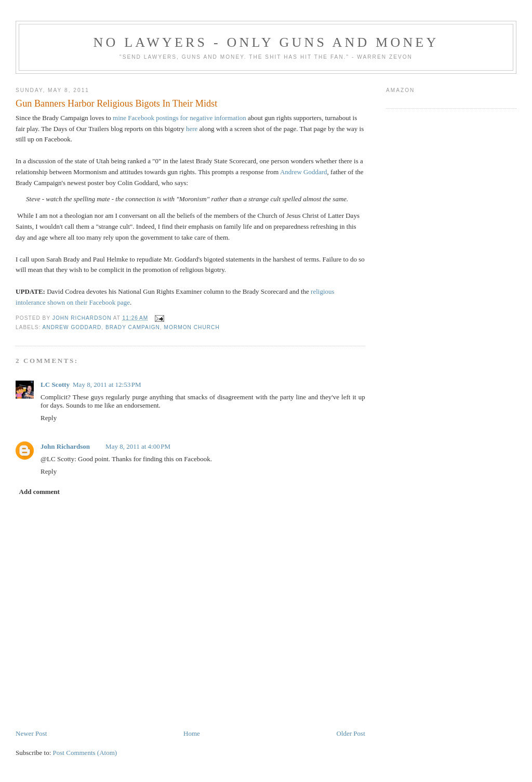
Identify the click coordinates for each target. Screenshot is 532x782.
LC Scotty (55, 385)
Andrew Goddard (304, 172)
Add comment (39, 492)
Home (192, 733)
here (192, 129)
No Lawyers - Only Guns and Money (266, 42)
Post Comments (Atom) (85, 753)
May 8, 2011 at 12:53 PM (107, 385)
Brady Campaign (133, 327)
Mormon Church (192, 327)
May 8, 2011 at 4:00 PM (138, 446)
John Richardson (65, 446)
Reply (49, 418)
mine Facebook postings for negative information (179, 118)
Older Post (351, 733)
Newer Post (31, 733)
